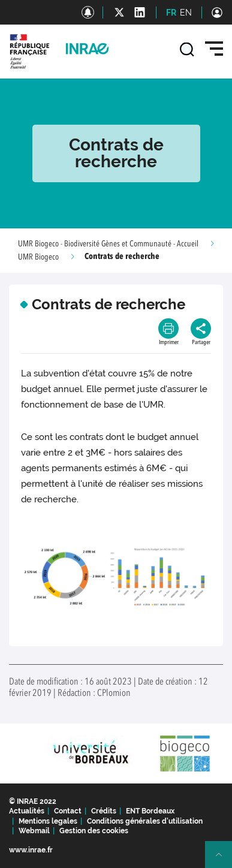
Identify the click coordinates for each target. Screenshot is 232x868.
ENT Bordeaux (150, 811)
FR (171, 13)
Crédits (104, 811)
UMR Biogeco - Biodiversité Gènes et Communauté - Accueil (108, 244)
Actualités (27, 811)
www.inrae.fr (31, 850)
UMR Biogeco (38, 257)
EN (186, 13)
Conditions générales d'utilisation (145, 821)
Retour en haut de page (224, 860)
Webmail (34, 831)
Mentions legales (48, 821)
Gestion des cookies (94, 831)
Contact (68, 811)
